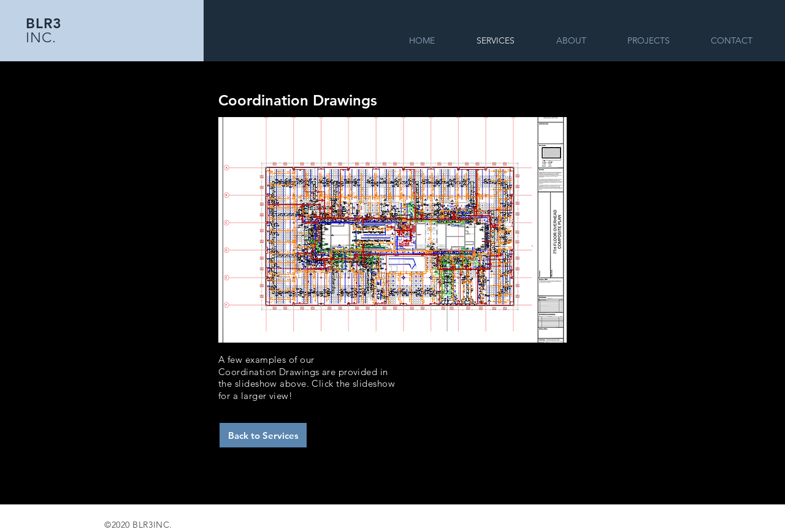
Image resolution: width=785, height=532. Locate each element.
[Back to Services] (263, 435)
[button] (392, 230)
